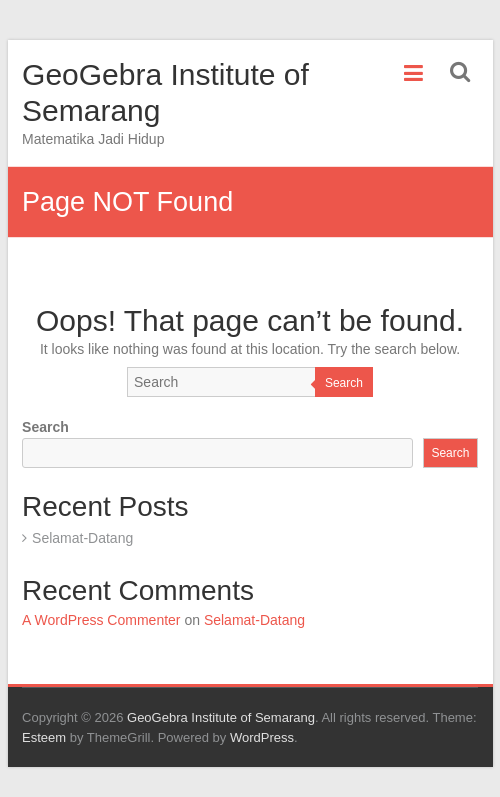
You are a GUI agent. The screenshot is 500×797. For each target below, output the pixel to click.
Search (344, 383)
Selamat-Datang (82, 538)
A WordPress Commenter (101, 620)
